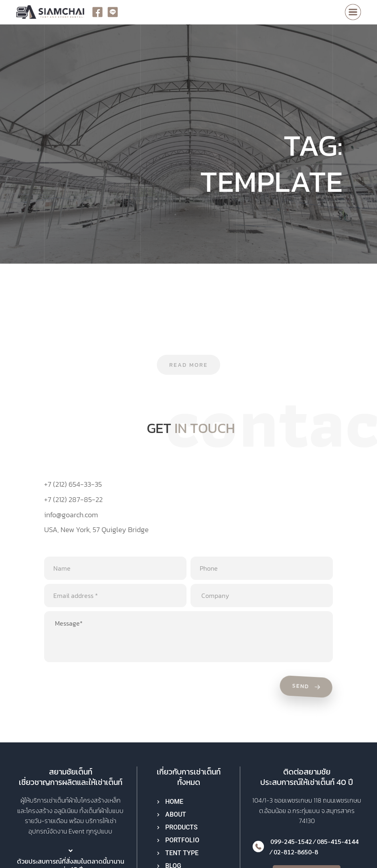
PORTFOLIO (182, 840)
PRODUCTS (181, 827)
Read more (188, 365)
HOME (174, 802)
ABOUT (176, 814)
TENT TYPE (182, 853)
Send (308, 687)
